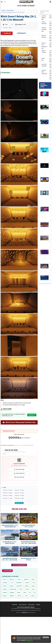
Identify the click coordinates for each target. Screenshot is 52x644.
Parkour (19, 592)
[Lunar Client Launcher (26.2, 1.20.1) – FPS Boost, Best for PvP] (44, 193)
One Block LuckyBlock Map (44, 30)
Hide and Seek (13, 589)
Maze (33, 589)
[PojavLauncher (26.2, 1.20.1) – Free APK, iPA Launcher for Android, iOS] (44, 180)
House (27, 589)
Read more (30, 640)
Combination (19, 583)
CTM (34, 583)
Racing (4, 596)
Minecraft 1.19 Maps (19, 501)
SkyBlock (12, 596)
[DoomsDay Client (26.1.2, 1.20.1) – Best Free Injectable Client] (44, 266)
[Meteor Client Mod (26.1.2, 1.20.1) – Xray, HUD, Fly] (44, 225)
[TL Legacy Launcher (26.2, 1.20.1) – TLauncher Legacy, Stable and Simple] (44, 107)
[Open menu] (2, 2)
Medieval (5, 592)
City (12, 583)
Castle (33, 579)
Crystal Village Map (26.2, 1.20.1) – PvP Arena (29, 559)
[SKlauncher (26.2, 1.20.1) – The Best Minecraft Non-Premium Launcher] (44, 150)
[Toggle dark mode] (5, 2)
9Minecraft (25, 612)
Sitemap (38, 605)
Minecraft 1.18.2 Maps (8, 501)
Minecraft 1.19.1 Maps (30, 501)
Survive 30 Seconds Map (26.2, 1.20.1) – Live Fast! (29, 526)
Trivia (26, 596)
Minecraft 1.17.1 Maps (8, 498)
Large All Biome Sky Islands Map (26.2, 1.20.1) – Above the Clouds (10, 559)
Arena (19, 579)
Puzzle (10, 28)
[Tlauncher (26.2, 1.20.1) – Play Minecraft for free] (44, 94)
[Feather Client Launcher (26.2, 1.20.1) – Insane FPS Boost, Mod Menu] (44, 166)
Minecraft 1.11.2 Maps (19, 490)
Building (26, 579)
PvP (34, 592)
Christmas (5, 583)
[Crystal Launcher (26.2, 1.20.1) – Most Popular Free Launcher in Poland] (44, 209)
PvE (30, 592)
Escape (33, 586)
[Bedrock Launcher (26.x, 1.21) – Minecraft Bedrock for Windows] (44, 122)
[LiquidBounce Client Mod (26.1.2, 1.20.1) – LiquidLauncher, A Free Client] (44, 278)
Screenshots (21, 33)
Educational (19, 586)
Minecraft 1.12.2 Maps (8, 493)
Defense (5, 586)
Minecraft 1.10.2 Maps (8, 490)
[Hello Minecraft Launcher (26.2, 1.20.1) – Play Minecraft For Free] (44, 136)
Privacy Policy (31, 605)
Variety (33, 596)
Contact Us (15, 605)
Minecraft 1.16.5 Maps (19, 496)
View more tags (19, 503)
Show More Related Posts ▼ (19, 565)
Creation (27, 583)
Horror (21, 589)
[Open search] (50, 2)
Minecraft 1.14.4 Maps (19, 493)
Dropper (12, 586)
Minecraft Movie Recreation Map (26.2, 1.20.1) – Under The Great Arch (29, 543)
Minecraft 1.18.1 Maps (19, 498)
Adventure (12, 579)
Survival (19, 596)
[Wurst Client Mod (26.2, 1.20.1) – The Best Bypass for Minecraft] (44, 252)
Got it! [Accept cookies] (46, 638)
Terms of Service (23, 605)
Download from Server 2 (9, 431)
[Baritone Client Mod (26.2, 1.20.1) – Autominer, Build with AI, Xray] (44, 238)
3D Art (4, 579)
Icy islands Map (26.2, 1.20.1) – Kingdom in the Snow (10, 543)
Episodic (27, 586)
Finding (5, 589)
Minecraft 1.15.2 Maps (8, 496)
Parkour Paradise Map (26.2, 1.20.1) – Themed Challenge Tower (10, 526)
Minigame (12, 592)
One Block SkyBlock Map (44, 18)
